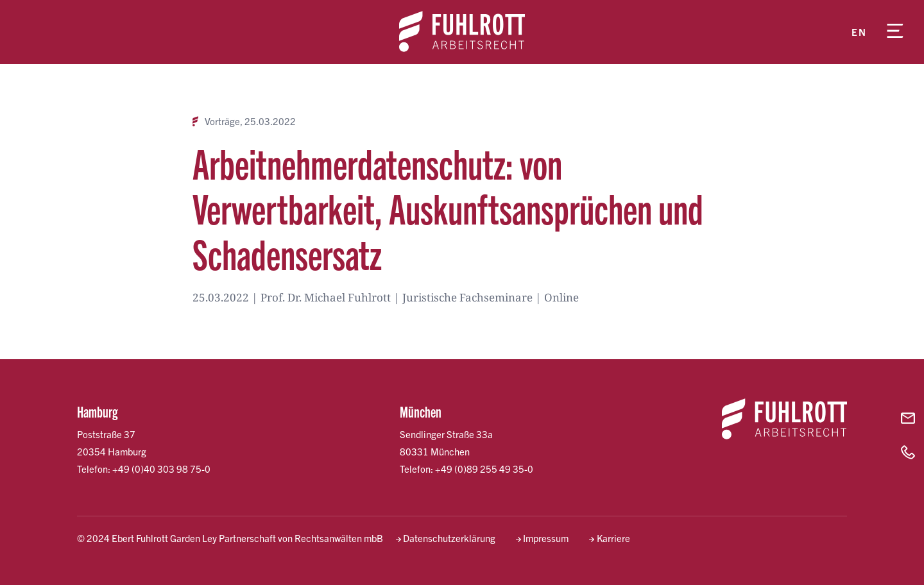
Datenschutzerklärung (449, 538)
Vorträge (222, 121)
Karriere (613, 538)
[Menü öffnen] (895, 32)
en (859, 32)
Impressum (546, 538)
